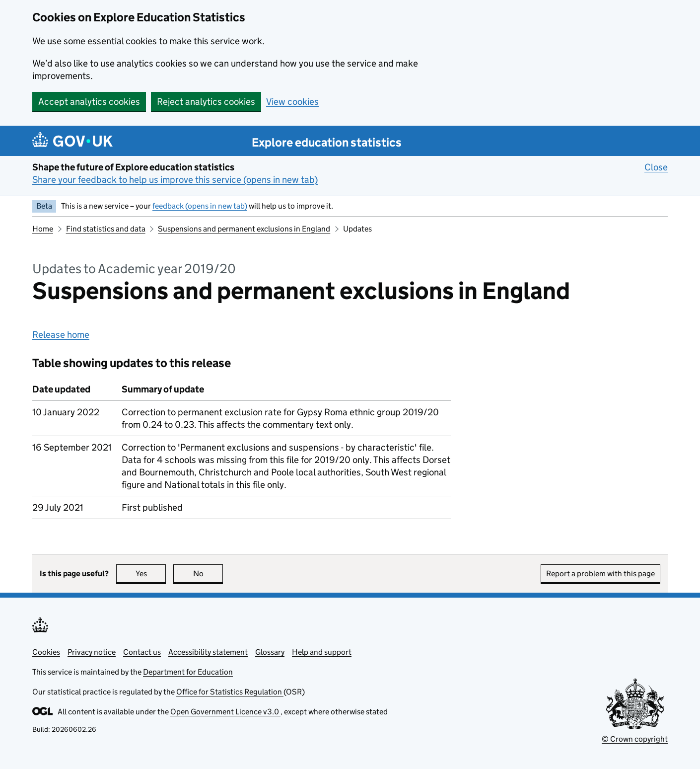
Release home (61, 335)
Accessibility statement (208, 652)
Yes (151, 574)
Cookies (46, 652)
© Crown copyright (635, 739)
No (208, 574)
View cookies (292, 102)
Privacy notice (92, 652)
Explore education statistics (327, 142)
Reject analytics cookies (206, 102)
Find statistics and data (106, 229)
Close (656, 167)
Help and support (322, 652)
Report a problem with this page (600, 574)
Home (43, 229)
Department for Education (188, 672)
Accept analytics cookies (89, 102)
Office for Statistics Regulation (230, 692)
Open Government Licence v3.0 (225, 712)
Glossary (270, 652)
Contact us (142, 652)
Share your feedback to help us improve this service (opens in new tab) (175, 180)
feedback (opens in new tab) (200, 206)
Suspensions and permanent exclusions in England (244, 229)
